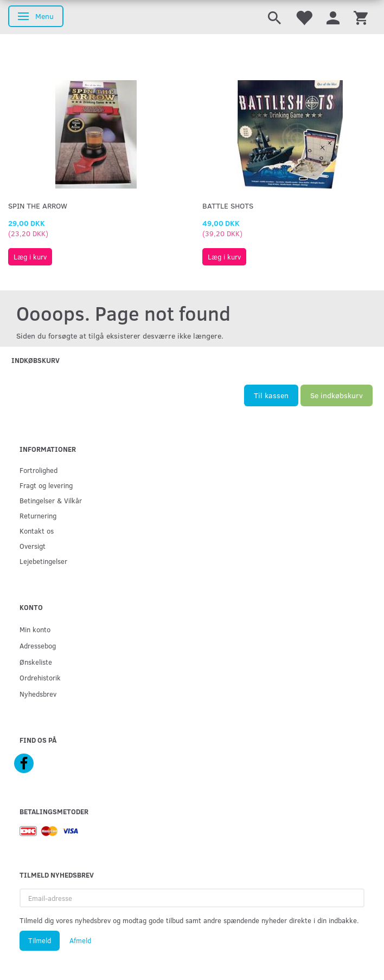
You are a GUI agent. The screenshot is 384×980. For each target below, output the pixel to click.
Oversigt (33, 546)
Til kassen (271, 395)
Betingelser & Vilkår (51, 500)
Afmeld (80, 940)
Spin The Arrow (38, 206)
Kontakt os (37, 531)
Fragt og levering (46, 485)
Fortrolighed (39, 470)
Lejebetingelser (43, 561)
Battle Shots (228, 206)
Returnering (38, 515)
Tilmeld (40, 940)
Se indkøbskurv (337, 395)
